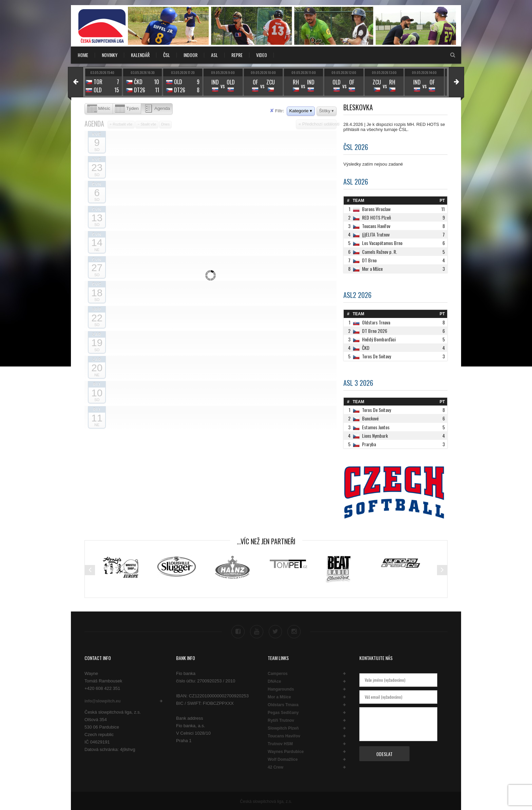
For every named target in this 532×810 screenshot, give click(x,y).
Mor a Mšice (279, 696)
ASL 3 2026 (358, 383)
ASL (214, 55)
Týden (127, 109)
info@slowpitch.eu (102, 700)
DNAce (274, 680)
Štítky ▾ (326, 111)
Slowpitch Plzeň (283, 727)
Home (83, 55)
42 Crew (275, 766)
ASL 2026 (356, 182)
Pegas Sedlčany (283, 712)
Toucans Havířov (284, 735)
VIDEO (262, 55)
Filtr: (277, 111)
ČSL (167, 55)
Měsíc (99, 109)
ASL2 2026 (357, 295)
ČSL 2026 (356, 147)
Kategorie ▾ (301, 111)
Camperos (278, 673)
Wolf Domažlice (283, 758)
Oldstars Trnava (283, 704)
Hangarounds (281, 688)
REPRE (237, 55)
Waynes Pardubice (286, 751)
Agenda (157, 109)
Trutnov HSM (280, 743)
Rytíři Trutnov (281, 719)
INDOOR (191, 55)
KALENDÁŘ (140, 55)
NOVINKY (110, 55)
